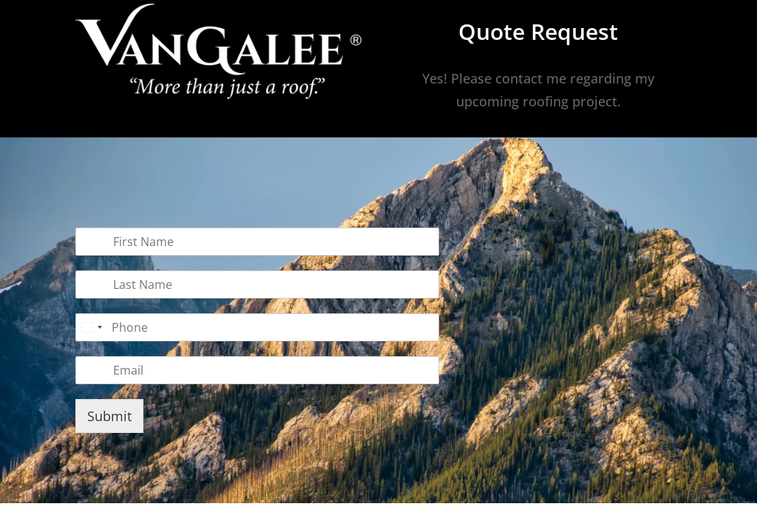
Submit (109, 416)
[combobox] (91, 327)
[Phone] (257, 327)
